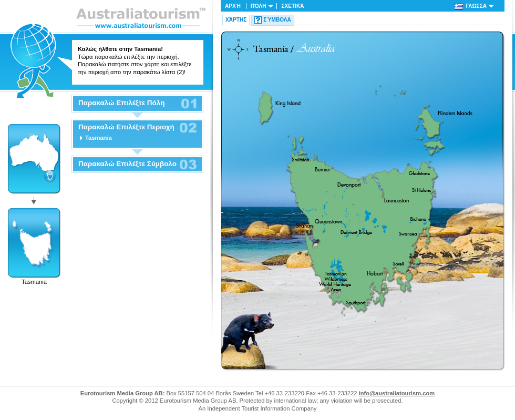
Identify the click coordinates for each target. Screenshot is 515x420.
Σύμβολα (277, 20)
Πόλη (259, 6)
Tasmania (99, 138)
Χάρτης (236, 20)
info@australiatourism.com (397, 393)
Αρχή (233, 6)
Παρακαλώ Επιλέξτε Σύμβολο (127, 164)
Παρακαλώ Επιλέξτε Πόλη (121, 103)
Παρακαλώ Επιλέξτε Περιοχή (126, 127)
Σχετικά (292, 6)
